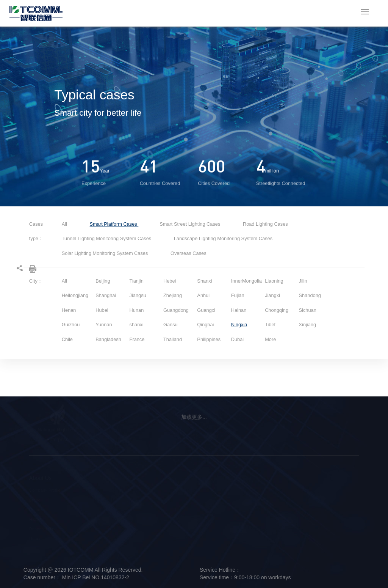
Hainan (239, 310)
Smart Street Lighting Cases (191, 224)
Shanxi (204, 281)
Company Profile (45, 490)
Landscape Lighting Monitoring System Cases (223, 238)
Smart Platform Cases (114, 224)
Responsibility (42, 529)
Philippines (209, 339)
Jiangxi (272, 295)
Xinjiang (308, 325)
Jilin (303, 281)
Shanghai (106, 295)
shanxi (137, 325)
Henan (69, 310)
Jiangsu (138, 295)
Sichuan (308, 310)
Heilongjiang (75, 295)
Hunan (137, 310)
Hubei (102, 310)
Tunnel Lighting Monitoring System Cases (107, 238)
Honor (35, 539)
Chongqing (277, 310)
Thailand (173, 339)
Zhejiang (173, 295)
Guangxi (206, 310)
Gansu (171, 325)
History (36, 519)
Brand (35, 500)
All (64, 224)
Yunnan (104, 325)
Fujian (238, 295)
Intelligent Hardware (96, 500)
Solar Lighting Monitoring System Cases (106, 253)
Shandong (310, 295)
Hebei (170, 281)
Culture (36, 509)
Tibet (270, 325)
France (137, 339)
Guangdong (176, 310)
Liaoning (274, 281)
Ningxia (239, 325)
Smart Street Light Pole (99, 490)
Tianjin (137, 281)
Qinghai (205, 325)
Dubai (237, 339)
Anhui (203, 295)
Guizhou (71, 325)
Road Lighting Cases (265, 224)
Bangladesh (108, 339)
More (270, 339)
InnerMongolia (246, 281)
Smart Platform (91, 509)
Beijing (103, 281)
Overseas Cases (189, 253)
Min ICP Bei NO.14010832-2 (95, 577)
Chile (67, 339)
